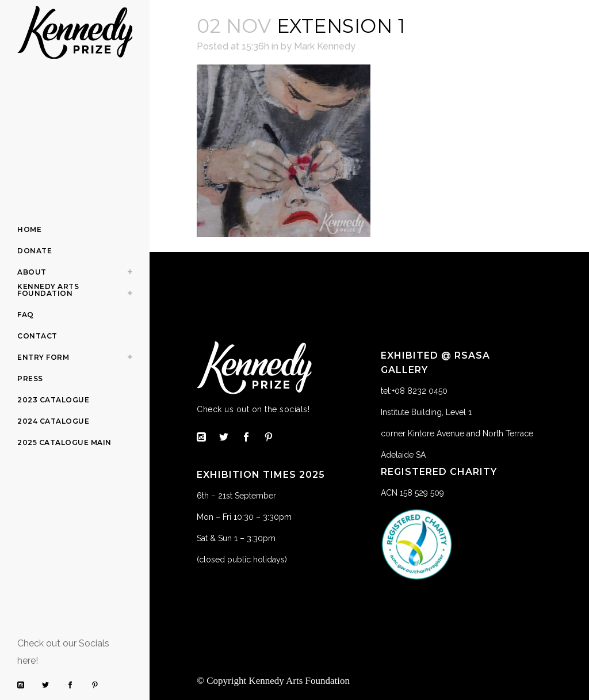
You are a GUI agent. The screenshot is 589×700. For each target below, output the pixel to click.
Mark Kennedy (325, 46)
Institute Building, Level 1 (426, 412)
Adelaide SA (403, 455)
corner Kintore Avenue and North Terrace (457, 433)
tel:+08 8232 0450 (414, 391)
